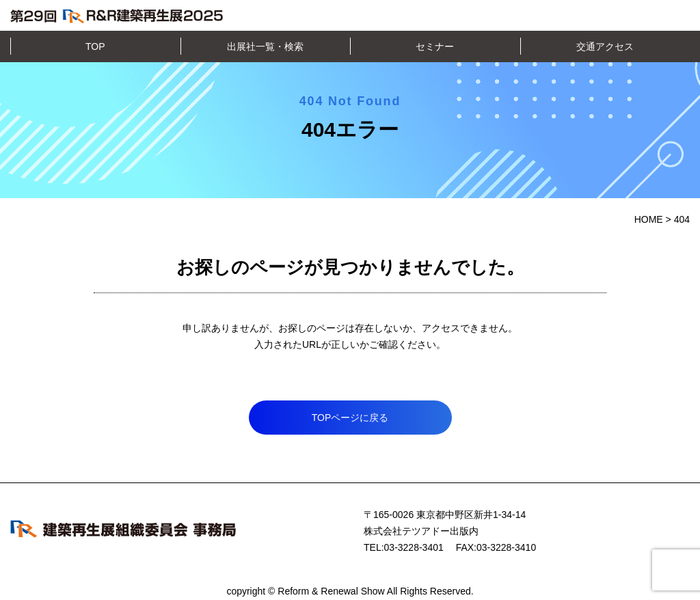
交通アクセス (605, 46)
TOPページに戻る (350, 418)
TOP (95, 46)
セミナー (435, 46)
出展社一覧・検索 (265, 46)
